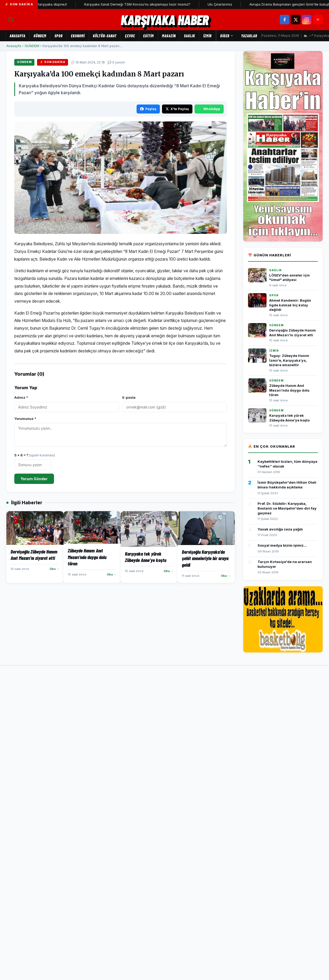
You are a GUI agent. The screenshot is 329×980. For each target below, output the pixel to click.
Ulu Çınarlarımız (227, 4)
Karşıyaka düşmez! (59, 4)
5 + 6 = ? (35, 455)
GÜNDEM (40, 36)
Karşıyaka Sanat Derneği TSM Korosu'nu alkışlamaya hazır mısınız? (144, 4)
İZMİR (208, 36)
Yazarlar (249, 36)
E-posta (129, 397)
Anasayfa (17, 36)
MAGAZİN (169, 36)
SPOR (59, 36)
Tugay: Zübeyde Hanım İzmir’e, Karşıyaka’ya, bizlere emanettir (289, 360)
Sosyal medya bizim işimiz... (282, 545)
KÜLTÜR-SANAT (105, 36)
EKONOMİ (78, 36)
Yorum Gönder (34, 479)
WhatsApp (209, 109)
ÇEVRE (130, 36)
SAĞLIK (190, 36)
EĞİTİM (148, 36)
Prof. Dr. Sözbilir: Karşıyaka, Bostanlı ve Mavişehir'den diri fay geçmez (287, 508)
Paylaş (148, 109)
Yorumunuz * (25, 419)
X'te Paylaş (177, 109)
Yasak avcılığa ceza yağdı (280, 529)
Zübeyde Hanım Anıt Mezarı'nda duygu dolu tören (289, 390)
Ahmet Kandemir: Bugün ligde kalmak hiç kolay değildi (290, 305)
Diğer (227, 36)
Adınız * (21, 397)
